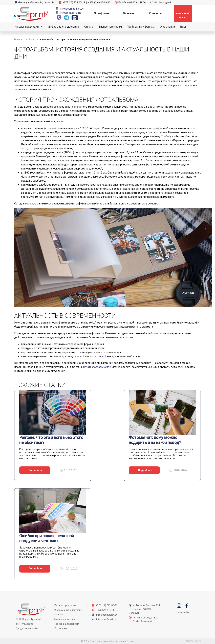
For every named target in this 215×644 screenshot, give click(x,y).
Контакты (156, 13)
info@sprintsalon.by (72, 9)
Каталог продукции (27, 27)
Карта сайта (183, 612)
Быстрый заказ (183, 15)
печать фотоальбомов (97, 367)
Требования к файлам (141, 27)
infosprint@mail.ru (71, 13)
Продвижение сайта (27, 629)
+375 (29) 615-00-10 (99, 3)
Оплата (89, 27)
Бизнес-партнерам (110, 27)
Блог (183, 27)
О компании (167, 27)
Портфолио (101, 13)
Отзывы (128, 13)
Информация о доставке (63, 27)
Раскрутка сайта (193, 641)
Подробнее (36, 470)
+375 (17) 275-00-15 (74, 3)
